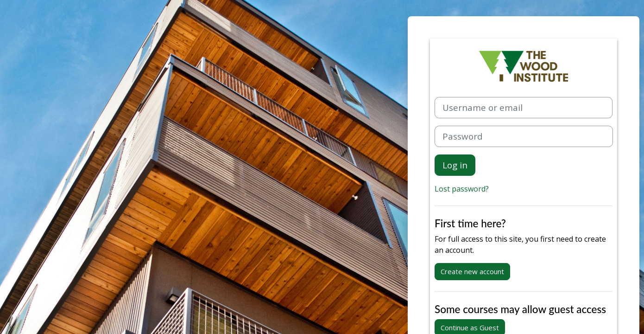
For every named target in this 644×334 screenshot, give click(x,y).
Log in (455, 165)
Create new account (472, 271)
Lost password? (462, 189)
